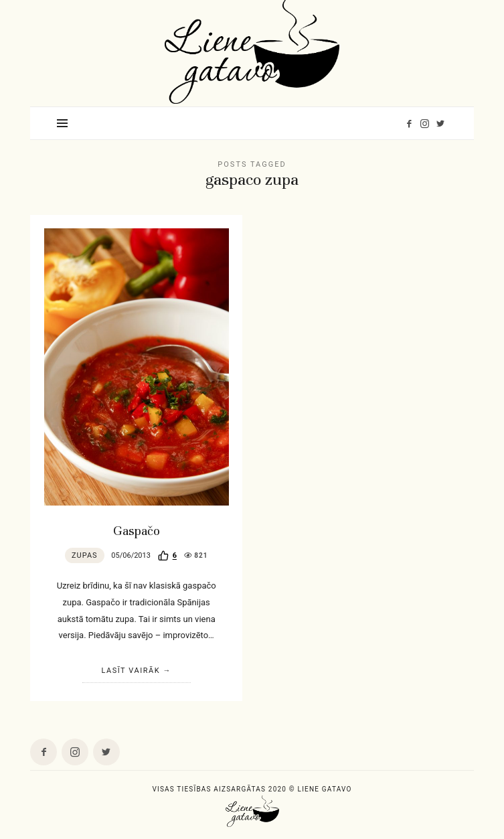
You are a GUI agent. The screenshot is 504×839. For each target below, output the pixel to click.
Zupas (85, 555)
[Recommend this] (167, 556)
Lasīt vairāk (131, 671)
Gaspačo (137, 531)
